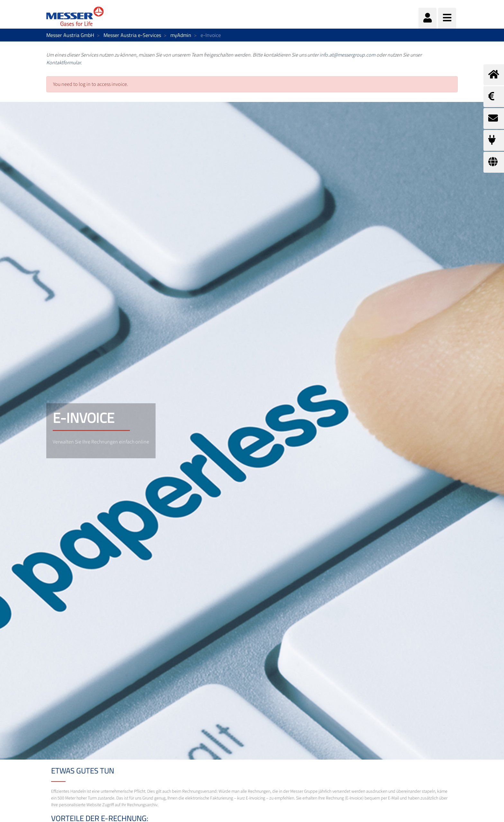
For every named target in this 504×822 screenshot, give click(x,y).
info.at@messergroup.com (347, 55)
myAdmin (181, 35)
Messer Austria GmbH (70, 35)
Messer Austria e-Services (132, 35)
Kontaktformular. (64, 63)
